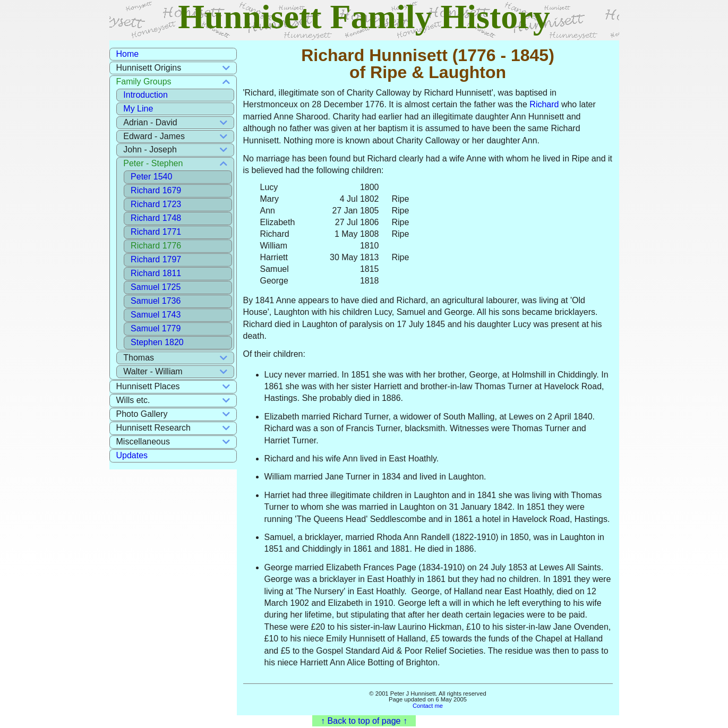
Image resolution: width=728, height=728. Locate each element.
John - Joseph (150, 149)
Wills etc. (133, 400)
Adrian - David (150, 122)
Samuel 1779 (156, 328)
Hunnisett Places (148, 386)
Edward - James (154, 136)
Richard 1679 (156, 190)
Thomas (139, 358)
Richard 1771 (156, 232)
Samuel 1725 (156, 287)
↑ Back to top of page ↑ (364, 721)
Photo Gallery (142, 414)
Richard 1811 (156, 273)
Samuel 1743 (156, 315)
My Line (138, 109)
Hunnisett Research (154, 428)
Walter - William (153, 371)
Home (128, 54)
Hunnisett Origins (149, 68)
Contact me (428, 706)
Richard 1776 (156, 246)
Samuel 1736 (156, 301)
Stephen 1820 (157, 342)
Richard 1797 (156, 259)
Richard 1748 (156, 218)
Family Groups (144, 82)
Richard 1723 (156, 204)
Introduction (145, 95)
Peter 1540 (151, 177)
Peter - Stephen (153, 163)
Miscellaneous (143, 442)
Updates (132, 455)
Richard (544, 104)
